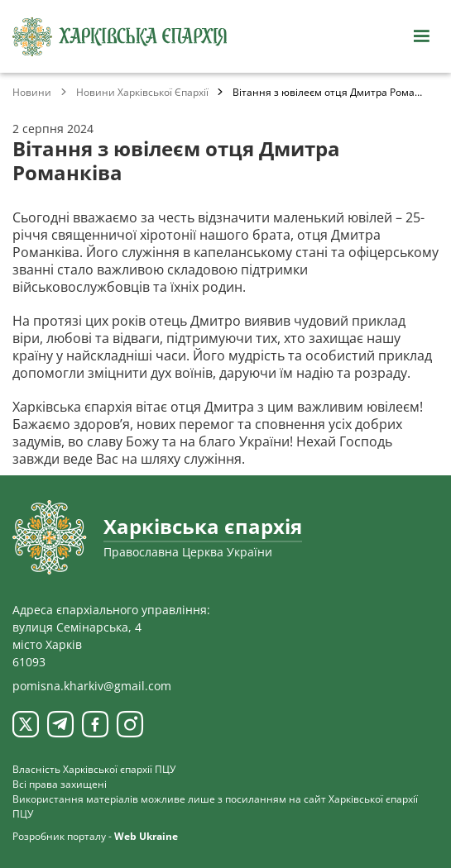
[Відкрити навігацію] (421, 36)
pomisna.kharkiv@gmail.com (92, 686)
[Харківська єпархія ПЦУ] (120, 37)
